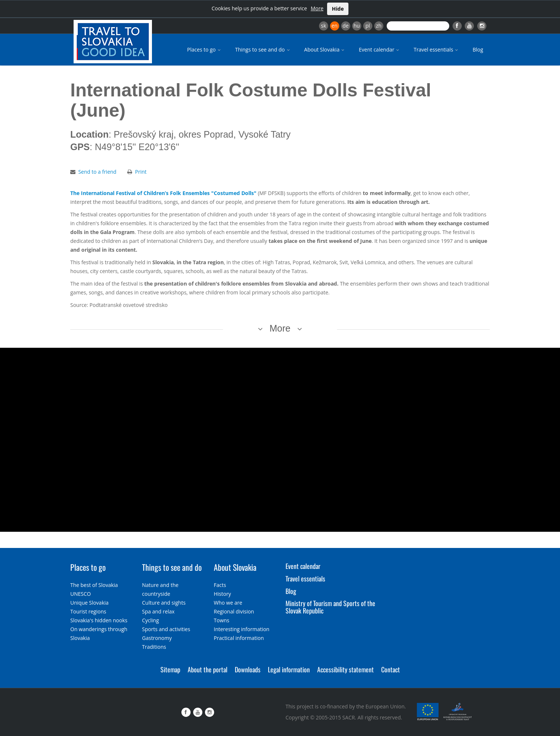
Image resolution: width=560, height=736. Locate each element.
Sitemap (170, 669)
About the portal (208, 669)
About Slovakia (325, 49)
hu (357, 26)
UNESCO (81, 594)
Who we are (228, 603)
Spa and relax (158, 611)
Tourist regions (88, 611)
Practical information (239, 638)
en (334, 26)
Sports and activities (166, 629)
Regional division (234, 611)
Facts (220, 585)
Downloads (248, 669)
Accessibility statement (345, 669)
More (317, 8)
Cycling (150, 620)
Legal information (289, 669)
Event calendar (380, 49)
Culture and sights (164, 603)
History (222, 594)
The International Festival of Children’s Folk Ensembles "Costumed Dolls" (163, 193)
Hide (338, 9)
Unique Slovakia (89, 603)
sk (323, 26)
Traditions (154, 647)
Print (141, 172)
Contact (391, 669)
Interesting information (242, 629)
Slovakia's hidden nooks (99, 620)
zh (379, 26)
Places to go (205, 49)
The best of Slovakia (94, 585)
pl (368, 26)
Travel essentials (436, 49)
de (345, 26)
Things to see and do (263, 49)
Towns (221, 620)
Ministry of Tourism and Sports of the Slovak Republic (330, 607)
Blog (478, 49)
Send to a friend (98, 172)
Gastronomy (157, 638)
